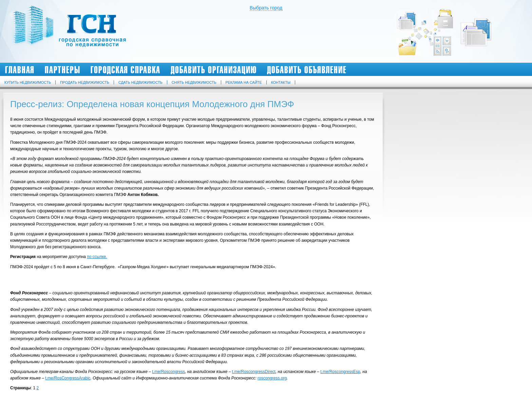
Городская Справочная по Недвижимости (69, 31)
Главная (20, 70)
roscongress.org (272, 378)
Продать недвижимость (85, 82)
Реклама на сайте (244, 82)
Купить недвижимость (28, 82)
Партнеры (63, 70)
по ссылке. (97, 257)
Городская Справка (126, 70)
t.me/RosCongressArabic (68, 378)
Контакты (281, 82)
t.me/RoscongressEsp (340, 372)
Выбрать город (266, 8)
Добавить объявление (307, 70)
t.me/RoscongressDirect (254, 372)
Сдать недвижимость (140, 82)
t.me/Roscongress (168, 372)
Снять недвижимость (194, 82)
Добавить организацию (214, 70)
